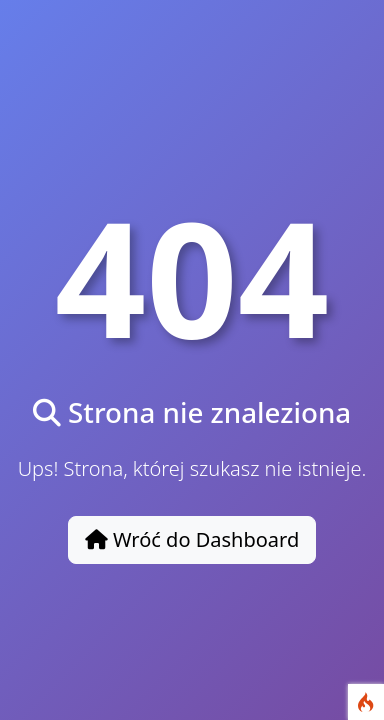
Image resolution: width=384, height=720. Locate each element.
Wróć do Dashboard (192, 539)
